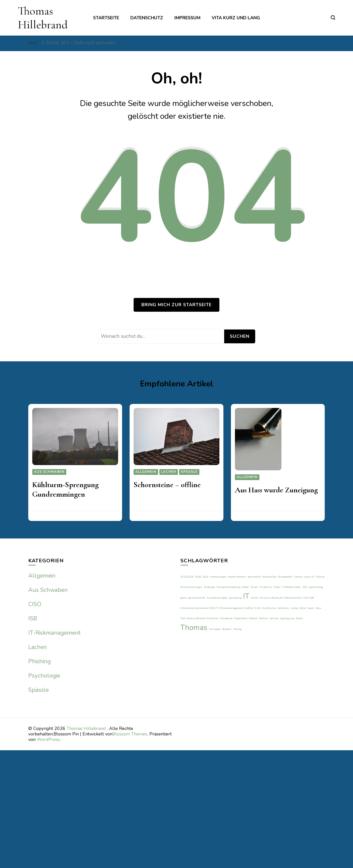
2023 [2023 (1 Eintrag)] (205, 577)
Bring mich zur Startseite (176, 305)
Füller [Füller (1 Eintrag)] (277, 587)
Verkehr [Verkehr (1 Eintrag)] (227, 629)
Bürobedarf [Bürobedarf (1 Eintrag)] (285, 577)
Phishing (40, 661)
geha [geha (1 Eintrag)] (184, 598)
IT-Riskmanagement (54, 633)
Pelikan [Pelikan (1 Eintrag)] (263, 618)
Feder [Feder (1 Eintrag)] (246, 587)
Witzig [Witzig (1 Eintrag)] (237, 629)
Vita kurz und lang (236, 18)
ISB (33, 619)
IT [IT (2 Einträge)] (246, 596)
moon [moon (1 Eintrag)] (311, 608)
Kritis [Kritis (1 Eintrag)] (258, 608)
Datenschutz (147, 18)
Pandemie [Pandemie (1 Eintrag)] (226, 618)
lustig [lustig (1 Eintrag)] (294, 608)
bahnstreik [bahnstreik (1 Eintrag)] (254, 577)
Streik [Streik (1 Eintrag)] (299, 618)
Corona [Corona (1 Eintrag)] (298, 577)
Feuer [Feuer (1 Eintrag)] (254, 587)
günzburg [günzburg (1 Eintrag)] (235, 598)
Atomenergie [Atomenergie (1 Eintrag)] (218, 577)
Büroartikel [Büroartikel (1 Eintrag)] (270, 577)
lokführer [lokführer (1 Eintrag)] (283, 608)
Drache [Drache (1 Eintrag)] (320, 577)
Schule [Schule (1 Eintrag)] (274, 618)
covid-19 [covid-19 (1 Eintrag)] (309, 577)
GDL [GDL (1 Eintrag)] (305, 587)
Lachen (169, 472)
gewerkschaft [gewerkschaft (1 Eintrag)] (197, 598)
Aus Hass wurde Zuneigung (276, 490)
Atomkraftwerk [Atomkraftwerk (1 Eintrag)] (237, 577)
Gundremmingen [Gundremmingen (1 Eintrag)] (217, 598)
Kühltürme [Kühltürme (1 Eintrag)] (269, 608)
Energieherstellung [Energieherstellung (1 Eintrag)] (229, 587)
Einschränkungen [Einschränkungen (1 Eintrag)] (192, 587)
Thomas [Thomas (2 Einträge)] (194, 627)
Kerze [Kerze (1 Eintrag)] (254, 598)
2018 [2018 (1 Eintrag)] (198, 577)
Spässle (189, 472)
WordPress (48, 739)
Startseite (106, 18)
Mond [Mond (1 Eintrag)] (303, 608)
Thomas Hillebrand (43, 18)
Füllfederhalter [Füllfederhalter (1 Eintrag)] (292, 587)
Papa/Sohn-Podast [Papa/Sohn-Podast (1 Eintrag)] (246, 618)
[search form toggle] (333, 18)
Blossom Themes (130, 734)
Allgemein (146, 472)
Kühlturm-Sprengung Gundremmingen (65, 490)
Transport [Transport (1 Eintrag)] (215, 629)
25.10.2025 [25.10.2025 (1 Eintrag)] (187, 577)
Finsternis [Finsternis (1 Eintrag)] (266, 587)
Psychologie (44, 676)
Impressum (187, 18)
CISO (35, 604)
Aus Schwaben (49, 472)
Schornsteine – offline (167, 485)
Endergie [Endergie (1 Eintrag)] (210, 587)
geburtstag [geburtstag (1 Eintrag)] (316, 587)
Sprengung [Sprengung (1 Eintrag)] (287, 618)
